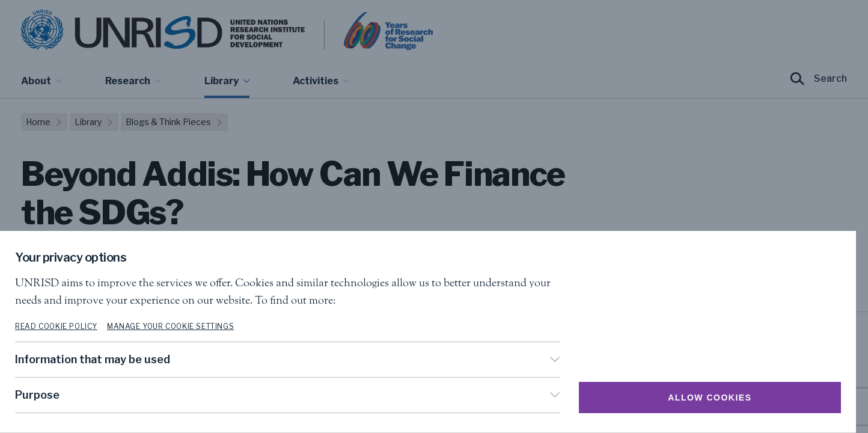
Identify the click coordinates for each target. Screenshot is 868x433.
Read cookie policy (62, 326)
